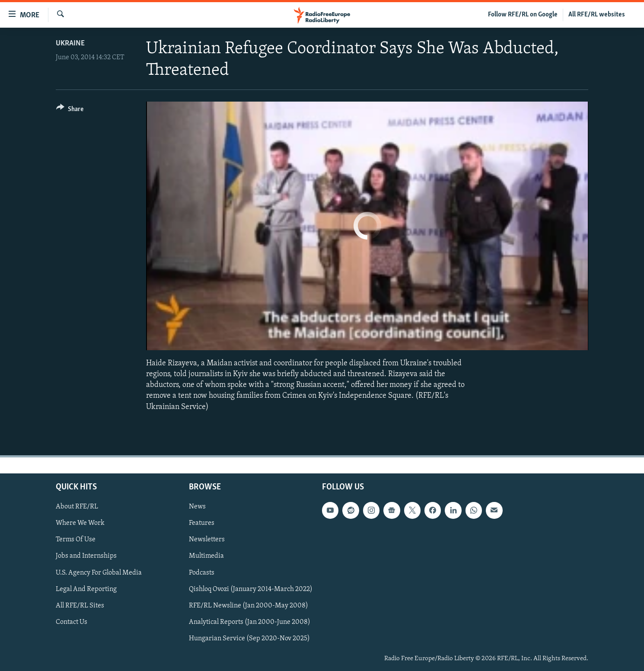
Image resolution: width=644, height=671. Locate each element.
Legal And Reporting (86, 589)
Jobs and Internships (86, 556)
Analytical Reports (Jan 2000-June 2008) (250, 622)
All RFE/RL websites (597, 15)
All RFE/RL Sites (80, 605)
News (197, 507)
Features (202, 523)
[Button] (70, 110)
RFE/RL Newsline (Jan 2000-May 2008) (249, 605)
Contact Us (72, 622)
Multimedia (206, 556)
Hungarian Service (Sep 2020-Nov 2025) (249, 639)
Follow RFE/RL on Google (523, 15)
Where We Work (80, 523)
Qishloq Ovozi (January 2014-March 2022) (251, 589)
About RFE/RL (77, 507)
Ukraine (70, 43)
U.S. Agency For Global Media (99, 572)
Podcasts (202, 572)
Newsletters (207, 540)
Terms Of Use (76, 540)
